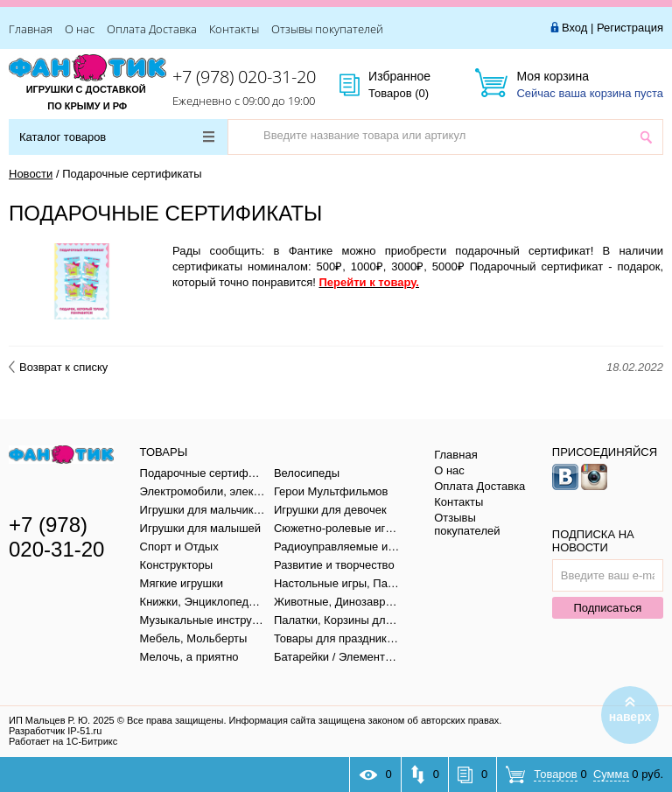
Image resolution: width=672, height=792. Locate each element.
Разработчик (55, 731)
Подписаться (607, 608)
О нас (80, 29)
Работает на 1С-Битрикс (63, 741)
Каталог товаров (117, 137)
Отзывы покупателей (327, 29)
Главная (31, 29)
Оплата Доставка (152, 29)
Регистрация (630, 28)
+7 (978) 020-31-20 (244, 77)
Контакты (234, 29)
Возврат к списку (58, 367)
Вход (574, 28)
